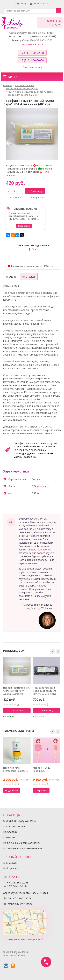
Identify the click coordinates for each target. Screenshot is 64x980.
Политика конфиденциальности (22, 843)
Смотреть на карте (32, 44)
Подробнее (24, 226)
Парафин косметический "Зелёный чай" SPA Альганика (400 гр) (17, 691)
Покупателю (10, 832)
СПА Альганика (40, 486)
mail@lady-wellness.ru (20, 904)
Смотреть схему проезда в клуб (25, 939)
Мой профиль (11, 868)
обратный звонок (41, 550)
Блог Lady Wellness (14, 955)
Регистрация (39, 3)
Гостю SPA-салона (14, 826)
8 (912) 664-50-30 (33, 60)
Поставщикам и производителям (23, 848)
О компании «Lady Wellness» (20, 821)
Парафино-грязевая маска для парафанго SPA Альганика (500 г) (45, 691)
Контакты (9, 837)
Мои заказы (10, 863)
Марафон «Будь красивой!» (42, 769)
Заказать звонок (33, 67)
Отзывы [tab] (29, 277)
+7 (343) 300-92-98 (32, 53)
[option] (17, 688)
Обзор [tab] (11, 277)
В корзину (34, 191)
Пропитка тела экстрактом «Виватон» (16, 769)
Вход (21, 3)
